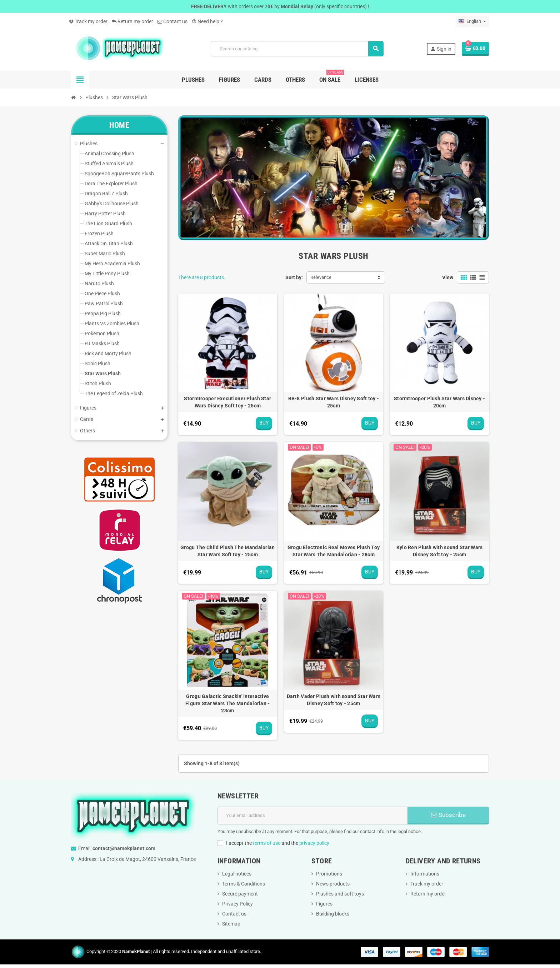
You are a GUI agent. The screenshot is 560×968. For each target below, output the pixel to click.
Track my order (88, 21)
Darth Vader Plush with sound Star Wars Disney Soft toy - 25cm (334, 700)
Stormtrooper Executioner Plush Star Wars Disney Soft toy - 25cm (227, 402)
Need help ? (207, 21)
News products (333, 884)
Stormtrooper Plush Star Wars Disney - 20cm (439, 402)
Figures (324, 904)
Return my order (132, 21)
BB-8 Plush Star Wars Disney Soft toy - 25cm (334, 402)
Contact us (172, 21)
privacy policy (314, 843)
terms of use (267, 843)
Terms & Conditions (244, 884)
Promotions (329, 874)
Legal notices (237, 874)
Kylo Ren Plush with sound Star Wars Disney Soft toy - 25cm (440, 551)
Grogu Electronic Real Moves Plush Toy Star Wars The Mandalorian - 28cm (334, 551)
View (448, 277)
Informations (425, 874)
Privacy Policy (237, 904)
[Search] (297, 49)
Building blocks (333, 914)
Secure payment (240, 894)
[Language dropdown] (472, 21)
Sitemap (231, 924)
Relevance (321, 277)
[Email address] (313, 816)
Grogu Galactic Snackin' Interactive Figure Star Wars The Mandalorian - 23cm (228, 703)
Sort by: (294, 277)
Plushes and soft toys (340, 894)
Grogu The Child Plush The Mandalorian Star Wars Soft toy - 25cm (227, 551)
